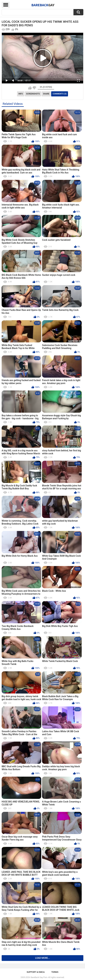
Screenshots (33, 94)
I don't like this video (34, 88)
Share (46, 94)
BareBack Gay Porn (39, 977)
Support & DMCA (36, 972)
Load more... (42, 958)
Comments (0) (60, 94)
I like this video (30, 88)
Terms (55, 972)
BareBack (43, 5)
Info (21, 94)
